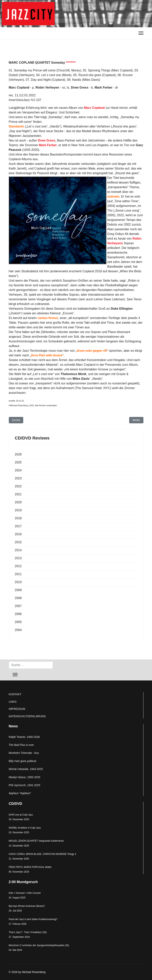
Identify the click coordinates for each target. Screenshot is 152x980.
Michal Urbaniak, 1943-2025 (26, 769)
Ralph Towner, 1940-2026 (24, 737)
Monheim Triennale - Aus (24, 753)
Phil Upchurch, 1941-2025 (25, 785)
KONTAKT (15, 694)
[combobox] (31, 665)
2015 (18, 542)
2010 (18, 582)
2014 (18, 550)
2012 (18, 566)
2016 (18, 534)
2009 (18, 590)
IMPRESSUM (17, 709)
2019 (18, 510)
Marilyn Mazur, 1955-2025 (25, 777)
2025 (18, 462)
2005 (18, 622)
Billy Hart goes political (23, 761)
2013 (18, 558)
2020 (18, 502)
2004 (18, 630)
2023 (18, 478)
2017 (18, 526)
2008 (18, 598)
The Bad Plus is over (21, 745)
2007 (18, 606)
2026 (18, 454)
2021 (18, 494)
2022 (18, 486)
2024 (18, 470)
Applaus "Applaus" (20, 793)
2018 (18, 518)
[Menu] (141, 33)
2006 (18, 614)
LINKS (13, 702)
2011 (18, 574)
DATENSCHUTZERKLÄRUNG (27, 716)
